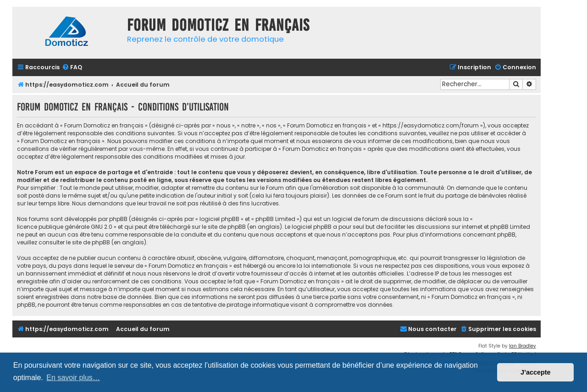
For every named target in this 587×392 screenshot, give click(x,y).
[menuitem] (72, 68)
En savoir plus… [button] (73, 378)
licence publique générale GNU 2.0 (65, 227)
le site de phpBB (224, 227)
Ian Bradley (523, 346)
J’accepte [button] (536, 372)
